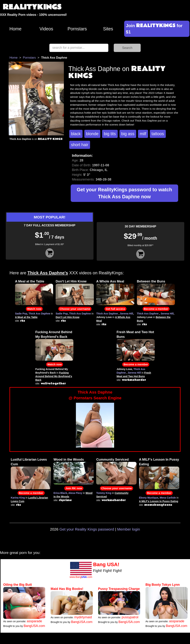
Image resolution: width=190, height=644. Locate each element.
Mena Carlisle (168, 498)
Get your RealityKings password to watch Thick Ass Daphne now (124, 193)
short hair (80, 145)
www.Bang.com (81, 577)
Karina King (18, 498)
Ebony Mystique (149, 498)
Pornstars (77, 29)
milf (143, 134)
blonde (92, 134)
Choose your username (75, 309)
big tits (110, 134)
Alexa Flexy (75, 493)
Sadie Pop (21, 314)
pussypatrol (130, 617)
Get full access (115, 309)
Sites (108, 29)
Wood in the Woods (69, 460)
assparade (35, 621)
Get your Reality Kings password (87, 529)
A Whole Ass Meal (110, 281)
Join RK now (74, 488)
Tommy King (104, 493)
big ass (128, 134)
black (76, 134)
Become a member (156, 309)
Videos (46, 29)
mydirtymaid (83, 617)
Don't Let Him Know (71, 281)
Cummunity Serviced (112, 460)
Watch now (34, 309)
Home (15, 29)
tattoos (158, 134)
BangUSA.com (34, 626)
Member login (129, 529)
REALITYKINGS (32, 7)
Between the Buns (151, 281)
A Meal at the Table (30, 281)
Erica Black (60, 493)
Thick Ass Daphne (39, 314)
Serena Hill (126, 314)
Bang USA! (106, 564)
